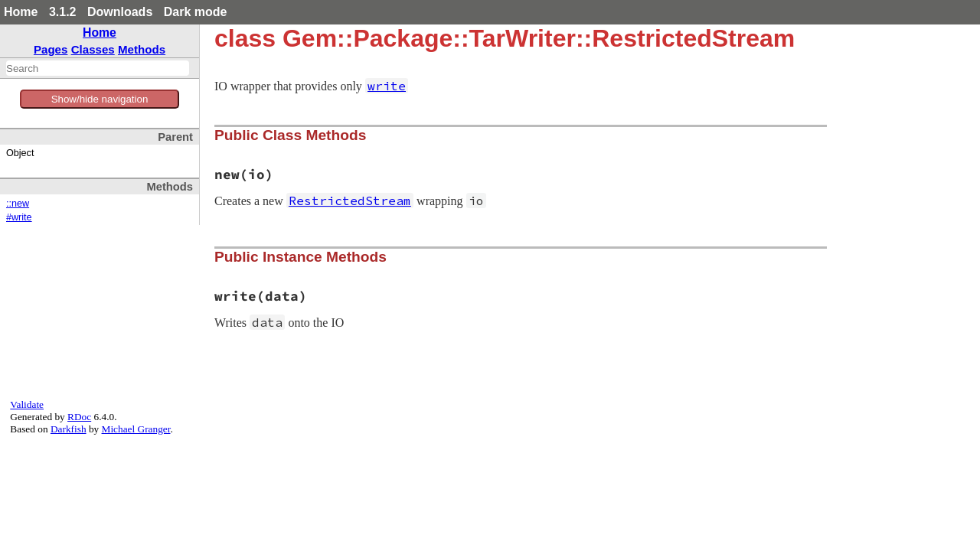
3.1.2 (63, 12)
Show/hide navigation (100, 99)
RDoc (79, 417)
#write (19, 217)
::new (18, 204)
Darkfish (69, 429)
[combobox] (98, 68)
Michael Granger (136, 429)
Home (21, 12)
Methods (142, 49)
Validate (27, 404)
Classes (93, 49)
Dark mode (196, 12)
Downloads (120, 12)
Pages (51, 49)
